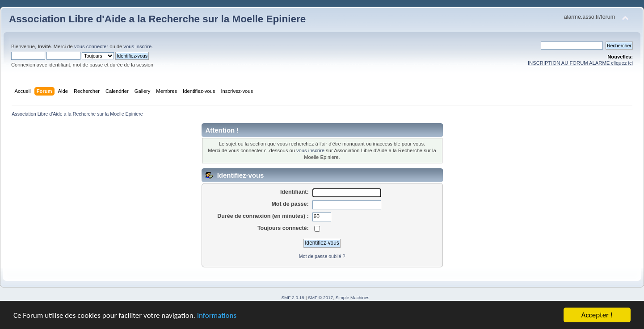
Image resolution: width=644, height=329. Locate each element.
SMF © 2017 (320, 298)
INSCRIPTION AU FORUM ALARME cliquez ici (580, 63)
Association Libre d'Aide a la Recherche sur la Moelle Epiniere (157, 19)
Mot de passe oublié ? (322, 256)
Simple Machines (353, 298)
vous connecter (91, 46)
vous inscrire (137, 46)
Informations (217, 317)
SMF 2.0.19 (293, 298)
